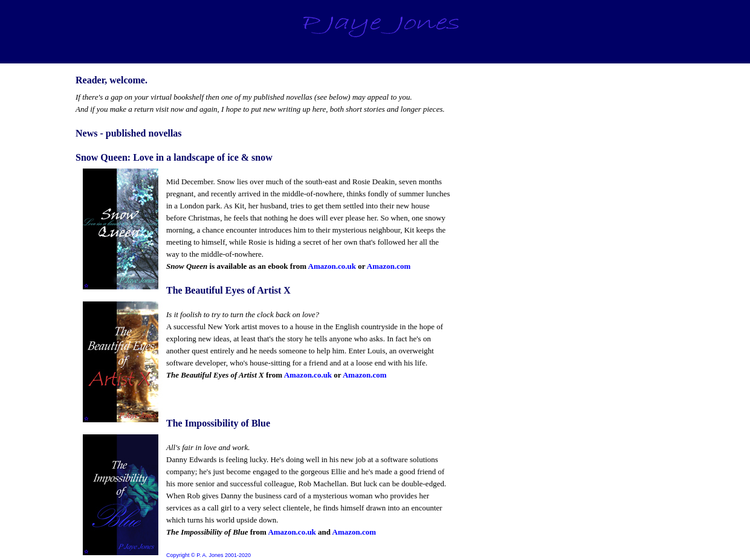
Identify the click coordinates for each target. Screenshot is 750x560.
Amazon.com (389, 266)
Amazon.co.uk (332, 266)
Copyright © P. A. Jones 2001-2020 (209, 555)
